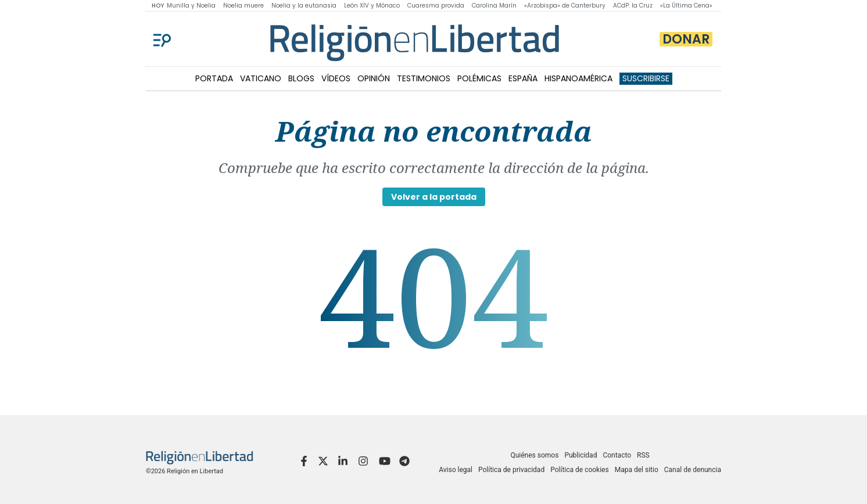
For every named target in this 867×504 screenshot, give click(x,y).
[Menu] (162, 39)
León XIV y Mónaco (372, 6)
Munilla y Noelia (191, 6)
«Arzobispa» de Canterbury (565, 6)
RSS (643, 455)
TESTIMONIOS (424, 78)
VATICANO (261, 78)
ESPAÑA (523, 78)
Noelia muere (243, 6)
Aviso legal (456, 470)
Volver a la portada (434, 197)
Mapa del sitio (637, 470)
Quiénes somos (534, 455)
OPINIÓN (374, 78)
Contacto (617, 455)
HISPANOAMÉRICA (578, 78)
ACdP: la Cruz (633, 6)
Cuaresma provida (436, 6)
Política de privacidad (511, 470)
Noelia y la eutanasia (304, 6)
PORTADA (214, 78)
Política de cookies (580, 470)
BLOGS (301, 78)
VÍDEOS (336, 78)
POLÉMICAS (479, 78)
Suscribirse (646, 78)
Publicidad (581, 455)
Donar (686, 39)
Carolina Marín (494, 6)
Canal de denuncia (693, 470)
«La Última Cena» (686, 6)
